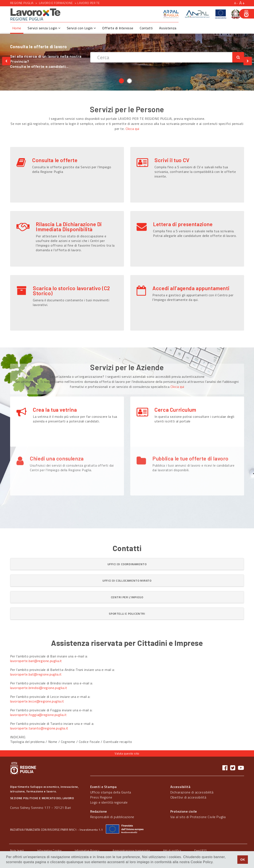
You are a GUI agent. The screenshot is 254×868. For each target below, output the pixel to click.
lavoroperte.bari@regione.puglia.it (36, 661)
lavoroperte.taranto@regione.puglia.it (39, 728)
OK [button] (243, 860)
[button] (127, 564)
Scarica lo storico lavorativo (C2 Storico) (71, 291)
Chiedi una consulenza (57, 438)
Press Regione (101, 797)
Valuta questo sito (127, 753)
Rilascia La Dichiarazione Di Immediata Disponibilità (69, 227)
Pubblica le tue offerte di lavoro (190, 438)
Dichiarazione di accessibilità (192, 792)
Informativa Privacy (87, 851)
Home (17, 28)
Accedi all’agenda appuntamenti (191, 288)
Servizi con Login (81, 28)
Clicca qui (132, 129)
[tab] (127, 564)
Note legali (17, 851)
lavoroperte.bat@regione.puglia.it (36, 674)
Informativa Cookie (50, 851)
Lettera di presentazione (183, 224)
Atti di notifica (172, 851)
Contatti (146, 28)
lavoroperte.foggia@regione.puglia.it (38, 715)
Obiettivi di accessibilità (188, 797)
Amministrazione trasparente (131, 851)
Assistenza (168, 28)
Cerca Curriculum (175, 410)
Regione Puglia (22, 3)
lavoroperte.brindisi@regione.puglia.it (39, 688)
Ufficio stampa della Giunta (111, 792)
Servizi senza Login (44, 28)
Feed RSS (201, 851)
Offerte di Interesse (118, 28)
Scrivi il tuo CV (172, 160)
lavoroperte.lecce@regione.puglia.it (37, 701)
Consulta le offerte (55, 160)
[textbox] (161, 57)
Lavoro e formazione (55, 3)
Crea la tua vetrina (55, 410)
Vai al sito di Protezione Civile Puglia (198, 817)
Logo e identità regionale (109, 802)
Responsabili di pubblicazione (112, 817)
